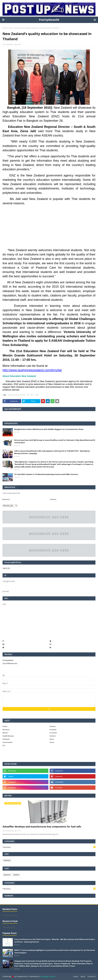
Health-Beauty (8, 736)
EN (28, 395)
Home (5, 726)
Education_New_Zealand (17, 395)
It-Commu (53, 733)
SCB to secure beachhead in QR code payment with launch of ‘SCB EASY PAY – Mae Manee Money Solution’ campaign (52, 452)
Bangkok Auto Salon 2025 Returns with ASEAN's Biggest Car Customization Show (49, 429)
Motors (5, 733)
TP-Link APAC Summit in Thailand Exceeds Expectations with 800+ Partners (46, 474)
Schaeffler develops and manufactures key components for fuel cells (42, 827)
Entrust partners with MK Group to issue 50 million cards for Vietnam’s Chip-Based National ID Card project (55, 441)
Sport (52, 739)
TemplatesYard (22, 976)
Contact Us (91, 976)
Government (7, 742)
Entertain (6, 739)
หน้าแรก (5, 28)
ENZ (32, 395)
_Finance (53, 499)
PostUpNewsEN (49, 20)
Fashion (53, 736)
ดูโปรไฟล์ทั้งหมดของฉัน (10, 663)
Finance (53, 726)
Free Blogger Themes (48, 976)
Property (53, 730)
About (83, 976)
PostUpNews (9, 44)
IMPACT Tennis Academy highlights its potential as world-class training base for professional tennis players (55, 951)
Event (11, 28)
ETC (4, 745)
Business (6, 499)
